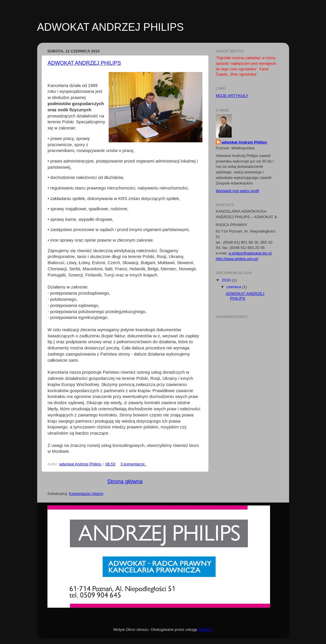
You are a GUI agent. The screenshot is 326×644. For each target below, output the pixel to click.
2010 (227, 280)
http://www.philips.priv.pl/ (237, 259)
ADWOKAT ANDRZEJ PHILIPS (84, 63)
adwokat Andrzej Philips (244, 142)
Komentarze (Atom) (86, 494)
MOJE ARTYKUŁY (232, 96)
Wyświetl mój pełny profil (238, 191)
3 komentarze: (133, 464)
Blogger (205, 630)
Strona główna (125, 481)
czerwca (234, 287)
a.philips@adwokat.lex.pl (250, 253)
